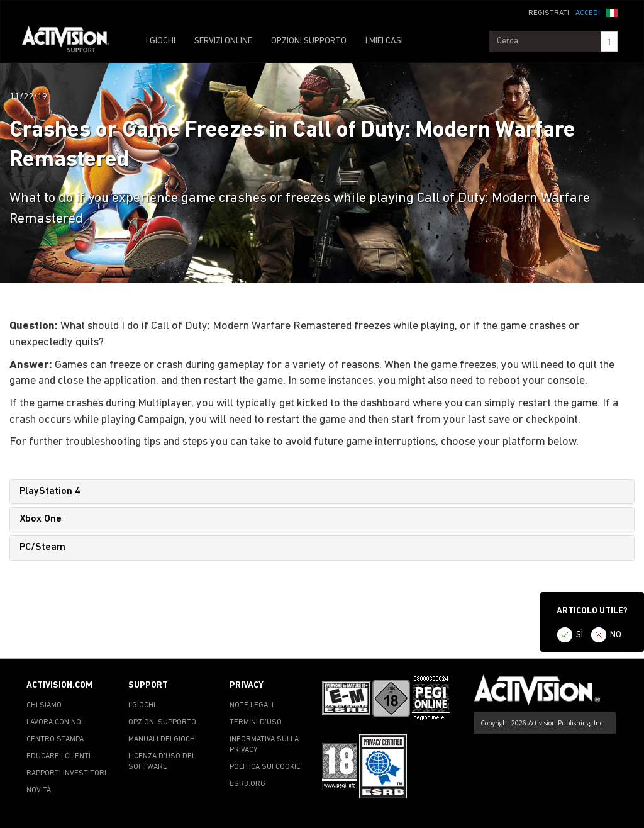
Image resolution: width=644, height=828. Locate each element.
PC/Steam (42, 547)
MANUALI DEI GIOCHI (163, 739)
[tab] (322, 492)
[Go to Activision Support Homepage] (72, 42)
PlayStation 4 (50, 491)
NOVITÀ (39, 790)
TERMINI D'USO (256, 722)
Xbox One (41, 519)
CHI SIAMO (44, 705)
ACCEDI (588, 13)
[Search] (609, 42)
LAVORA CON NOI (55, 722)
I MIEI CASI (384, 41)
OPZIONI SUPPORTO (309, 41)
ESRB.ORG (247, 784)
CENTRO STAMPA (55, 739)
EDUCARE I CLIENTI (58, 756)
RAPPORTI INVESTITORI (66, 773)
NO (616, 635)
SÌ (580, 635)
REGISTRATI (549, 13)
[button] (612, 12)
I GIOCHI (161, 41)
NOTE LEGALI (252, 705)
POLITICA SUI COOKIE (265, 767)
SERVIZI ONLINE (223, 41)
